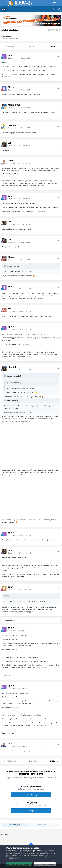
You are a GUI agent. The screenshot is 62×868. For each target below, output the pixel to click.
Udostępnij (15, 825)
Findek (11, 161)
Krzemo (12, 125)
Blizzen (12, 87)
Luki (10, 143)
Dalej (54, 46)
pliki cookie (38, 851)
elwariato (13, 367)
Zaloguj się (31, 811)
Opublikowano (19, 58)
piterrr (11, 587)
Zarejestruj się (31, 795)
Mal (10, 309)
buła (10, 222)
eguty (9, 36)
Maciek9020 (14, 105)
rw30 (10, 743)
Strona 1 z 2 (34, 46)
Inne (17, 38)
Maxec (11, 257)
